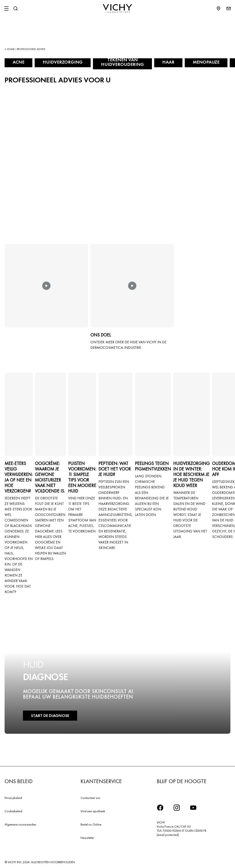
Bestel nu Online (91, 824)
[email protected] (168, 835)
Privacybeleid (13, 798)
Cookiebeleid (13, 811)
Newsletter (87, 838)
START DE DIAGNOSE (50, 715)
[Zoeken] (15, 8)
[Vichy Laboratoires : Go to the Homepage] (117, 8)
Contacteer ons (90, 798)
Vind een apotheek (93, 811)
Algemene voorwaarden (20, 824)
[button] (46, 289)
